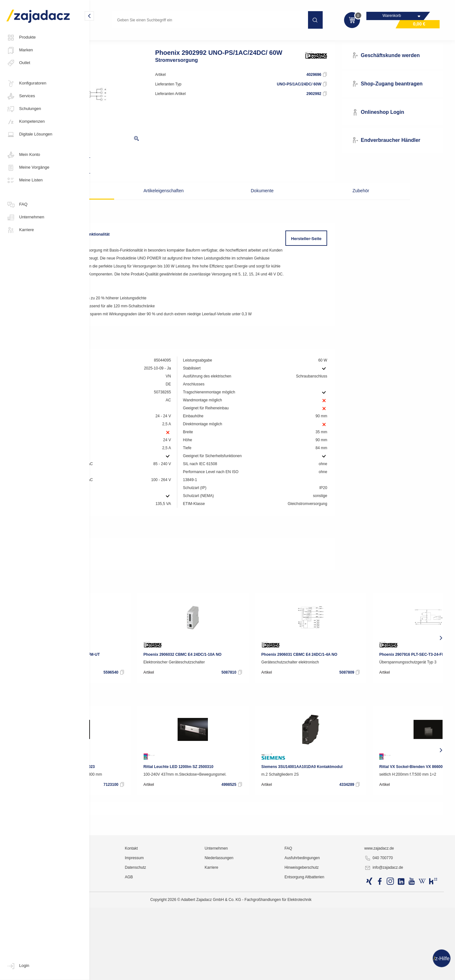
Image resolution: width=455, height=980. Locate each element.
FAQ (17, 205)
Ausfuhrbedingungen (334, 962)
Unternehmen (25, 217)
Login (18, 966)
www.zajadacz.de (396, 953)
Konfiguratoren (26, 84)
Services (21, 96)
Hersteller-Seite (329, 250)
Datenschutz (196, 972)
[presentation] (100, 682)
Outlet (18, 63)
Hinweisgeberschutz (333, 972)
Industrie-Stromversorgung (160, 40)
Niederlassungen (265, 962)
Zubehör (325, 202)
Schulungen (24, 109)
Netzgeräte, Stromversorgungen (221, 40)
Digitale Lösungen (29, 135)
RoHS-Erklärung (123, 603)
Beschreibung (131, 202)
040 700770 (395, 963)
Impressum (195, 962)
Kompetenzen (26, 122)
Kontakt (192, 953)
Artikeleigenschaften (195, 202)
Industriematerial (113, 40)
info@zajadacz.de (400, 972)
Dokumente (260, 202)
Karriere (20, 230)
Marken (20, 50)
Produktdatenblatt (125, 594)
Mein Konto (23, 155)
